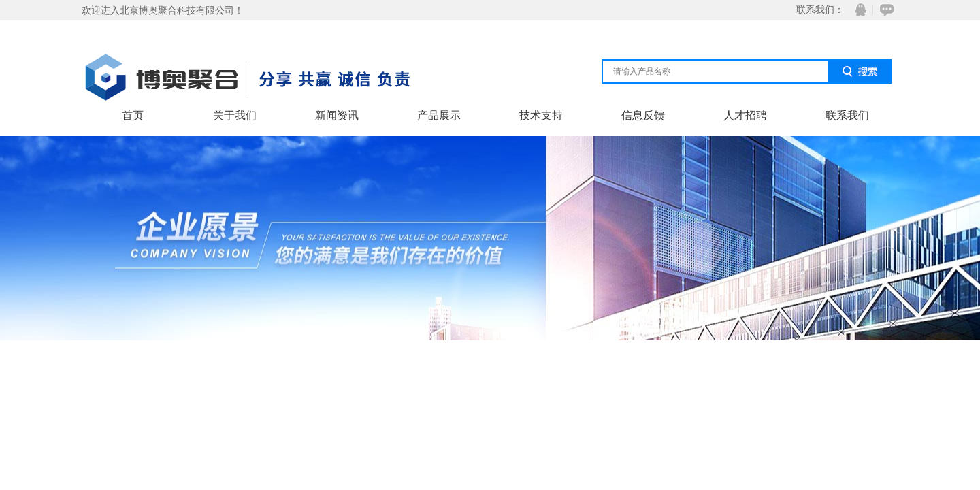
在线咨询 (885, 10)
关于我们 (235, 115)
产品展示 (439, 115)
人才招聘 (745, 115)
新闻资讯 (337, 115)
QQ (857, 10)
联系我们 (847, 115)
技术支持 (541, 115)
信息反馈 (643, 115)
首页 (133, 115)
